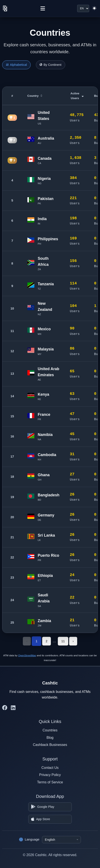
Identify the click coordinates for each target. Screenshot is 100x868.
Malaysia (46, 349)
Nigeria (44, 179)
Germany (46, 515)
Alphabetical (16, 65)
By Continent (51, 65)
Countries (50, 730)
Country (35, 96)
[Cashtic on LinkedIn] (13, 708)
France (44, 415)
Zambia (45, 621)
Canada (45, 158)
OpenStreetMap (27, 655)
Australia (46, 138)
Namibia (45, 435)
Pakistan (46, 199)
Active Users (77, 96)
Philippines (48, 239)
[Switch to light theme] (94, 8)
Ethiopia (45, 576)
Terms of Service (50, 782)
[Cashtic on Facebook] (5, 708)
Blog (50, 738)
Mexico (44, 329)
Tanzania (46, 284)
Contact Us (50, 768)
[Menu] (43, 8)
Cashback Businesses (50, 745)
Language (29, 839)
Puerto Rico (49, 555)
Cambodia (47, 455)
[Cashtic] (5, 8)
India (42, 219)
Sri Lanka (46, 535)
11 (63, 641)
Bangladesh (49, 495)
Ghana (44, 475)
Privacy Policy (50, 775)
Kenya (44, 394)
